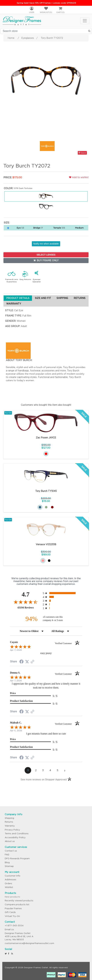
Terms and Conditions (17, 834)
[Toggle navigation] (85, 21)
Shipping (9, 818)
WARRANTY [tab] (14, 304)
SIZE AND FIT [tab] (43, 298)
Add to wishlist (79, 177)
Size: (7, 223)
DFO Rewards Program (17, 858)
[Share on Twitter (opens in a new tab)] (27, 662)
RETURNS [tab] (80, 298)
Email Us (9, 929)
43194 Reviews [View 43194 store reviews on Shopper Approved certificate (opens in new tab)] (29, 607)
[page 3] (43, 770)
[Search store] (46, 31)
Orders (8, 883)
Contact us (11, 851)
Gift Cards (10, 912)
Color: (8, 188)
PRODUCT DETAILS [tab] (18, 298)
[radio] (62, 593)
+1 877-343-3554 (14, 926)
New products (12, 897)
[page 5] (57, 770)
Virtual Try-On (12, 916)
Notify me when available (46, 244)
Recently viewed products (19, 901)
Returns (9, 822)
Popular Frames (13, 908)
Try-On (8, 413)
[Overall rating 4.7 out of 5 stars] (26, 602)
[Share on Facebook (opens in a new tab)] (21, 662)
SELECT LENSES (46, 255)
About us (10, 841)
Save (82, 153)
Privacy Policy (12, 830)
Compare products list (17, 904)
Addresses (10, 880)
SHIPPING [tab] (62, 298)
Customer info (13, 876)
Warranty (10, 826)
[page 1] (28, 770)
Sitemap (9, 866)
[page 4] (50, 770)
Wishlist (9, 887)
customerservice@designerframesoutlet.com (29, 943)
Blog (7, 862)
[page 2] (36, 770)
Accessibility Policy (15, 837)
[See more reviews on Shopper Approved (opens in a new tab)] (32, 662)
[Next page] (65, 770)
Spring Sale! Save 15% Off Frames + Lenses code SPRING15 (46, 3)
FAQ (7, 855)
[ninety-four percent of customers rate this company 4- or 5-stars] (46, 619)
